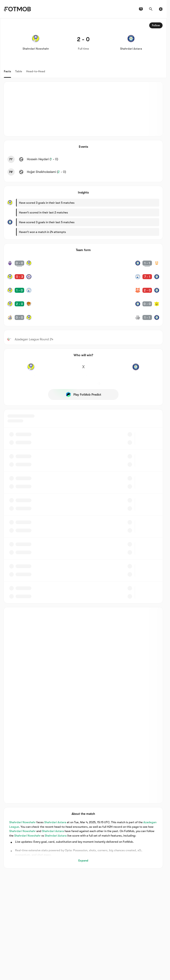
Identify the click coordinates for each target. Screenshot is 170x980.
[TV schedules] (141, 9)
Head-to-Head (36, 71)
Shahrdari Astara (55, 822)
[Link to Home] (17, 9)
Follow (156, 25)
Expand (83, 860)
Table (19, 71)
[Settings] (161, 9)
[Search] (151, 9)
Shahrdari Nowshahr (22, 822)
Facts (7, 71)
